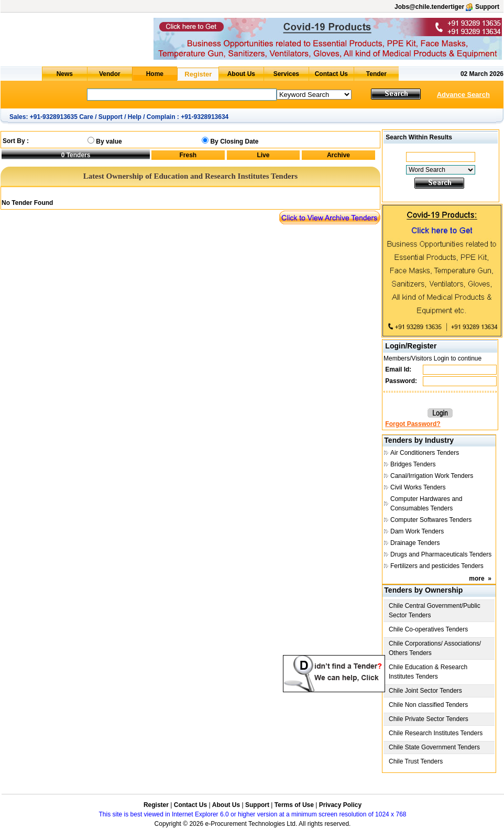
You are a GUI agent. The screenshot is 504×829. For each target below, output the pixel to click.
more (476, 579)
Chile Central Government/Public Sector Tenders (435, 610)
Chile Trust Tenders (416, 761)
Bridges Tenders (413, 464)
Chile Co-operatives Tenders (428, 629)
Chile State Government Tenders (434, 747)
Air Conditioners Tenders (425, 453)
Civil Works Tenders (418, 487)
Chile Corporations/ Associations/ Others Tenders (435, 648)
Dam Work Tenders (417, 531)
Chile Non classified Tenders (428, 705)
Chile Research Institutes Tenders (436, 733)
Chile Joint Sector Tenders (425, 691)
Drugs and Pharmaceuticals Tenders (441, 554)
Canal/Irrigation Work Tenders (432, 476)
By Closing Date (234, 141)
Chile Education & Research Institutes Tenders (428, 672)
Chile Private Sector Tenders (429, 719)
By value (109, 141)
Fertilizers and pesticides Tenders (437, 566)
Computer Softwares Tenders (431, 520)
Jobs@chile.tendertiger (429, 7)
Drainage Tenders (415, 543)
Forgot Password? (413, 424)
